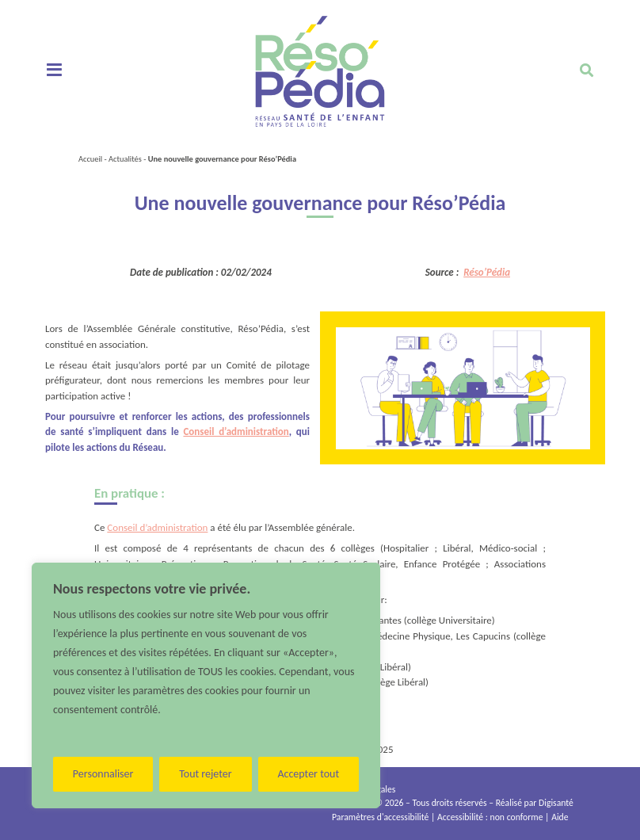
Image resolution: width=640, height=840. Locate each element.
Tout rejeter (205, 774)
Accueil (90, 159)
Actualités (125, 159)
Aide (560, 817)
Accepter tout (308, 774)
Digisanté (556, 803)
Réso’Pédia (487, 272)
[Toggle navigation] (54, 71)
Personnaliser (103, 774)
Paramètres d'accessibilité (380, 817)
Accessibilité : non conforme (490, 817)
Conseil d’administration (236, 431)
